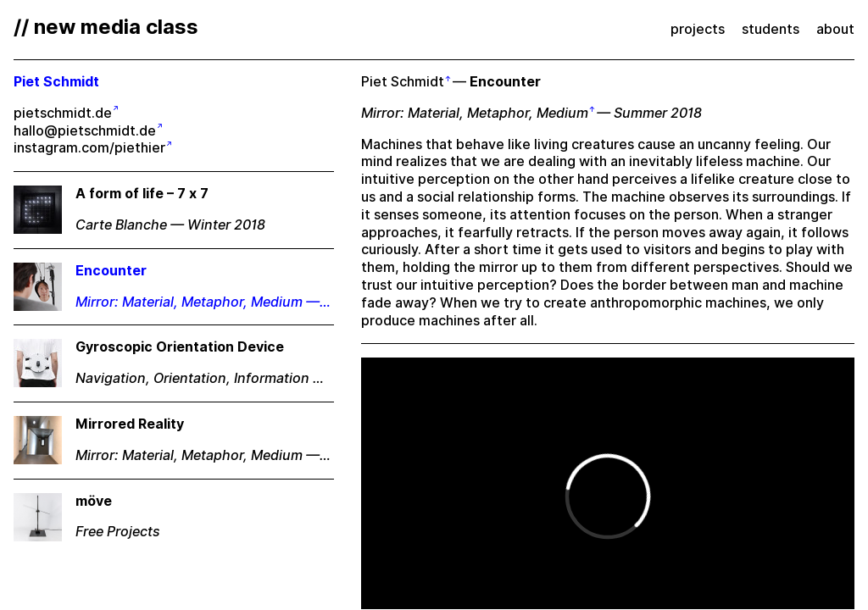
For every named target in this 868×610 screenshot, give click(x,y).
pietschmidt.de (63, 113)
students (771, 29)
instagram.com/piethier (89, 148)
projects (698, 29)
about (835, 29)
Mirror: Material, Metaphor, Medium (475, 113)
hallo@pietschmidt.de (85, 131)
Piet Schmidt (403, 82)
